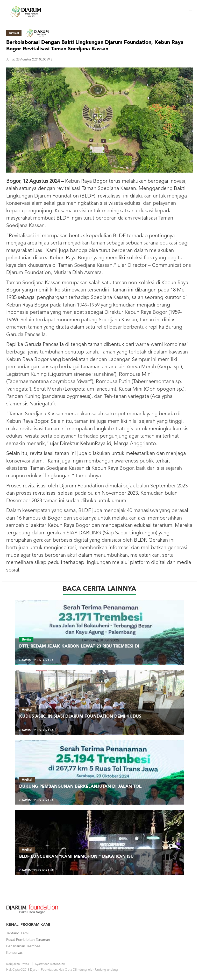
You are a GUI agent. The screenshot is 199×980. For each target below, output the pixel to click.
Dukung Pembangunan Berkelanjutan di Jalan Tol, (81, 787)
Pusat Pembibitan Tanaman (28, 940)
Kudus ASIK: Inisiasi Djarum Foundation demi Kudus (80, 717)
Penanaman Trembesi (24, 946)
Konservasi (15, 953)
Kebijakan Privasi (18, 964)
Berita (26, 640)
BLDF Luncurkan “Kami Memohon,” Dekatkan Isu (76, 857)
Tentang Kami (17, 933)
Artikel (27, 710)
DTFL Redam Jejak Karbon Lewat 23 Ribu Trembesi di (79, 646)
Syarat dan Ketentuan (50, 964)
